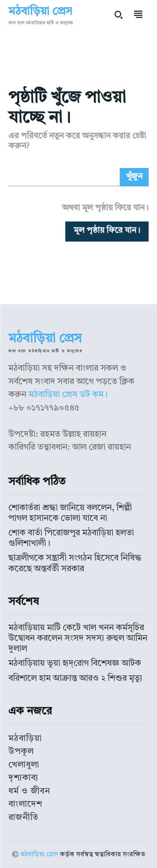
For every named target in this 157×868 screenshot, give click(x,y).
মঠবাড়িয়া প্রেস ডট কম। (68, 395)
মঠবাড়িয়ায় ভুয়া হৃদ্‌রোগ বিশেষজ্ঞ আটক (75, 663)
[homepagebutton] (107, 232)
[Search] (134, 177)
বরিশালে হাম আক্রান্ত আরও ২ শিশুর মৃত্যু (75, 678)
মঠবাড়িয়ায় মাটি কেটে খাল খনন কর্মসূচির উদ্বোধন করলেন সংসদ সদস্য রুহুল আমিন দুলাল (78, 638)
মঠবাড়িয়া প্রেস (39, 855)
